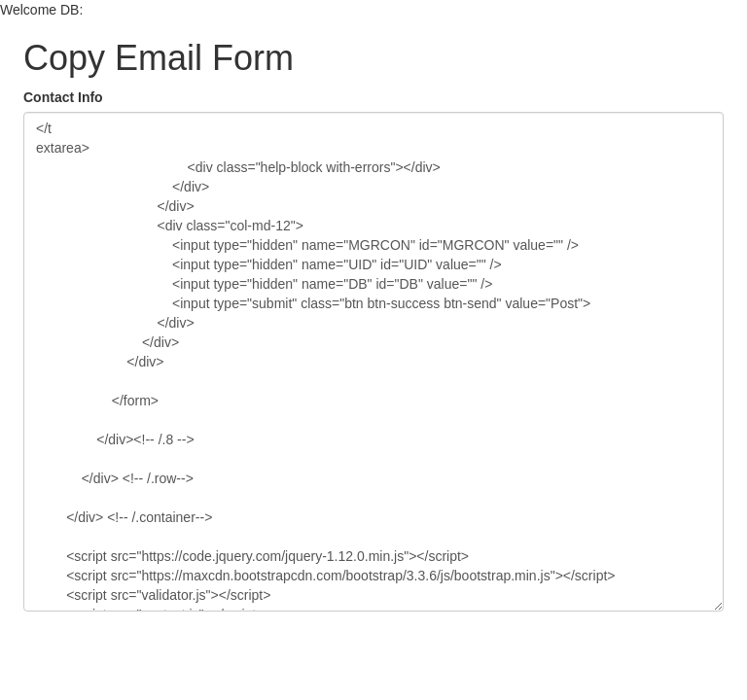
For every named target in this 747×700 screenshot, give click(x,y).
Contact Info (63, 97)
